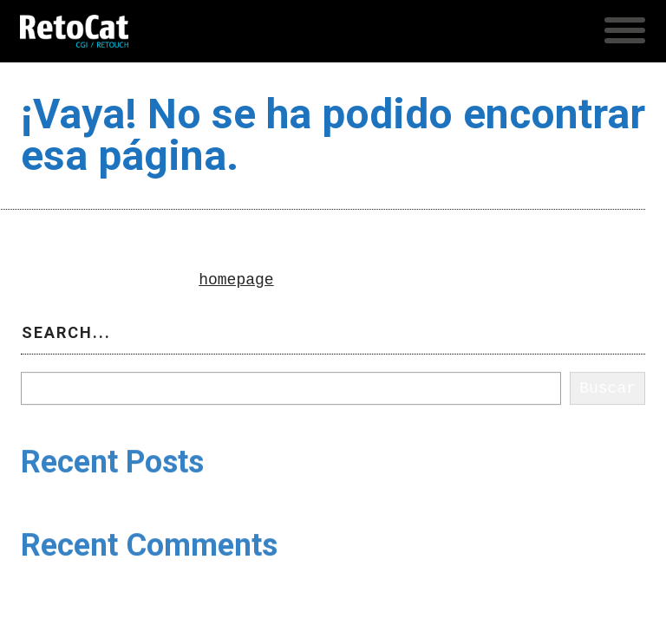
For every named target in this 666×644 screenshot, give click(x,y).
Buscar (49, 361)
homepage (236, 280)
